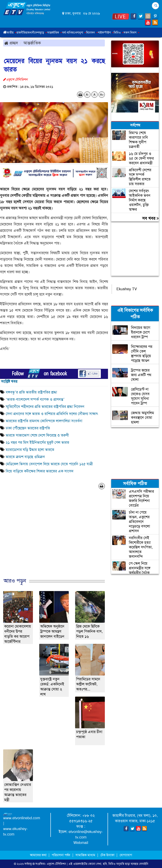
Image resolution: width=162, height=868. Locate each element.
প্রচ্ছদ (11, 43)
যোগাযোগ (126, 855)
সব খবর (151, 218)
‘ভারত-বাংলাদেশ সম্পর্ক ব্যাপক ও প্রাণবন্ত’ (35, 399)
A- (87, 95)
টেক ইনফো (108, 855)
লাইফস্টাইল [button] (106, 33)
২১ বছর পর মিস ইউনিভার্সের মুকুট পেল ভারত (37, 442)
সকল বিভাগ (132, 33)
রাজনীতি (21, 33)
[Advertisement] (54, 538)
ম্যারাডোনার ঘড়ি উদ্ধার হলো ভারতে (30, 450)
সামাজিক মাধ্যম (85, 855)
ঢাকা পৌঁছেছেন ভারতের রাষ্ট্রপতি (28, 428)
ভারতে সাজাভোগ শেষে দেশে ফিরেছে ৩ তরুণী (37, 435)
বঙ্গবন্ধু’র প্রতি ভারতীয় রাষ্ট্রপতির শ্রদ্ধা (31, 392)
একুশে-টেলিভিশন (56, 864)
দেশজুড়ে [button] (41, 33)
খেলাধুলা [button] (80, 33)
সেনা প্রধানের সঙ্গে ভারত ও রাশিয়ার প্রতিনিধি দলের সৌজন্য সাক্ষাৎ (52, 414)
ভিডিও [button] (119, 33)
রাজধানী (30, 33)
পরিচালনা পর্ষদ (61, 855)
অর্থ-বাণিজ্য (68, 33)
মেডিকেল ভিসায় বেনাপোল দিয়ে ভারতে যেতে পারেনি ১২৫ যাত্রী (49, 464)
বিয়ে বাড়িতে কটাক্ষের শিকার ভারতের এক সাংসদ (40, 471)
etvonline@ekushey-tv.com (86, 834)
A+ (102, 95)
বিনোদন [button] (92, 33)
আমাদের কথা (39, 855)
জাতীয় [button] (12, 33)
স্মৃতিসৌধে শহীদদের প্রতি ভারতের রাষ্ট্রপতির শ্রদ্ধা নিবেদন (45, 407)
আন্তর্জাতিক (32, 43)
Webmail (81, 843)
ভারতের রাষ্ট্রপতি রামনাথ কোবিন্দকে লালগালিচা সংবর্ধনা (44, 421)
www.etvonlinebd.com (22, 818)
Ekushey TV (127, 289)
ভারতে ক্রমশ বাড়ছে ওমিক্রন (25, 457)
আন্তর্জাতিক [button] (55, 33)
